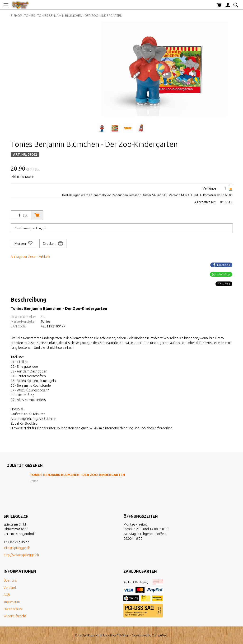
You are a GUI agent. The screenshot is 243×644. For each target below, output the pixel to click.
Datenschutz (13, 609)
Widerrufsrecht (15, 616)
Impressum (12, 602)
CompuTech (160, 635)
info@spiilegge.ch (17, 548)
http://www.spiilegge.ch (21, 555)
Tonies (30, 16)
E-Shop (16, 16)
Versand (10, 588)
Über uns (10, 581)
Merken (23, 244)
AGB (7, 595)
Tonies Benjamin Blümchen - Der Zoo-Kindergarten (80, 16)
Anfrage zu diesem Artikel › (30, 257)
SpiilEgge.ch (91, 635)
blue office (110, 635)
